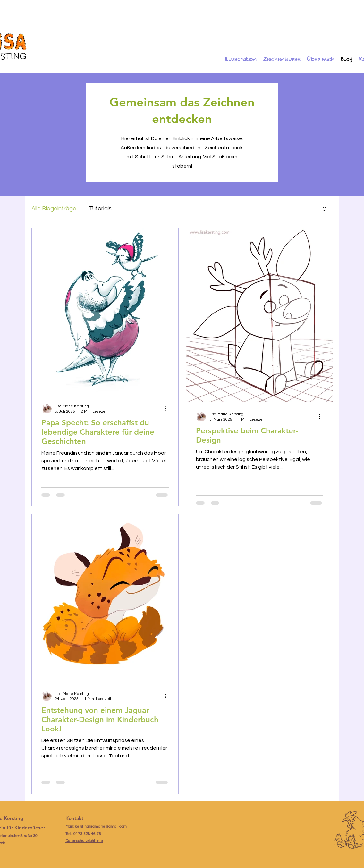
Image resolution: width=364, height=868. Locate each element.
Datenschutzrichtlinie (84, 841)
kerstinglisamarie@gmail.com (101, 826)
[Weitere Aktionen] (168, 408)
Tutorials (100, 209)
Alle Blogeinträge (54, 209)
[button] (325, 209)
